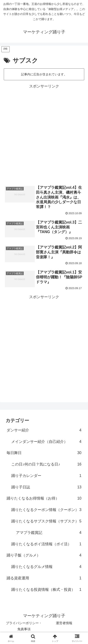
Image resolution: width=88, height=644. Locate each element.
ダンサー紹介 (44, 430)
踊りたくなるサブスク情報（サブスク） (46, 521)
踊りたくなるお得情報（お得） (44, 499)
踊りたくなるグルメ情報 (46, 567)
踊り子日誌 (46, 487)
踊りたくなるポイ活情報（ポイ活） (46, 544)
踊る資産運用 (44, 578)
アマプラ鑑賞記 (49, 533)
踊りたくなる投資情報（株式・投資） (46, 590)
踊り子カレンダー (46, 476)
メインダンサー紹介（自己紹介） (46, 442)
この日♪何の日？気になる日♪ (46, 464)
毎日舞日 (44, 453)
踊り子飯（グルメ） (44, 555)
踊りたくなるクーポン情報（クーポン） (46, 510)
